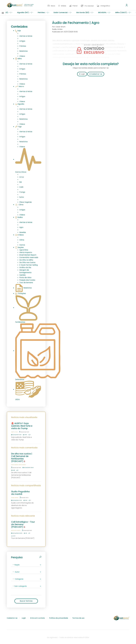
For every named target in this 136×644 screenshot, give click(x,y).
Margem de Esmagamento (25, 271)
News (51, 6)
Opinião (22, 275)
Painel (73, 6)
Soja (18, 31)
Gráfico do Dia (25, 267)
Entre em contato (38, 618)
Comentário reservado (29, 257)
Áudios (19, 217)
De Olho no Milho (26, 260)
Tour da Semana (26, 283)
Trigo (18, 127)
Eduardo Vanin (24, 498)
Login (82, 74)
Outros (22, 245)
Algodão (20, 104)
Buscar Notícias (26, 601)
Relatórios (23, 51)
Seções (19, 247)
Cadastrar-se (96, 74)
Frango (22, 192)
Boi (21, 182)
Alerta (13, 432)
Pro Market (87, 6)
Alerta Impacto (26, 252)
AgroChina (24, 250)
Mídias (62, 6)
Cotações (21, 293)
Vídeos (22, 56)
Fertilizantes (15, 465)
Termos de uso (78, 618)
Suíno (22, 197)
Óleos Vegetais (26, 202)
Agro (21, 227)
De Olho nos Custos (27, 262)
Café (21, 187)
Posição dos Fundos (27, 280)
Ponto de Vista (25, 278)
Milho (18, 59)
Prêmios (23, 46)
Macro (20, 86)
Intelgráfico (104, 6)
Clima (19, 205)
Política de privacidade (59, 618)
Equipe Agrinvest (24, 432)
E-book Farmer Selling (29, 265)
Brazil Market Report (28, 255)
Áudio (13, 498)
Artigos (22, 41)
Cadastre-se (12, 618)
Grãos (17, 498)
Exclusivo (14, 530)
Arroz (22, 177)
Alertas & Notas (26, 36)
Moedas (23, 232)
